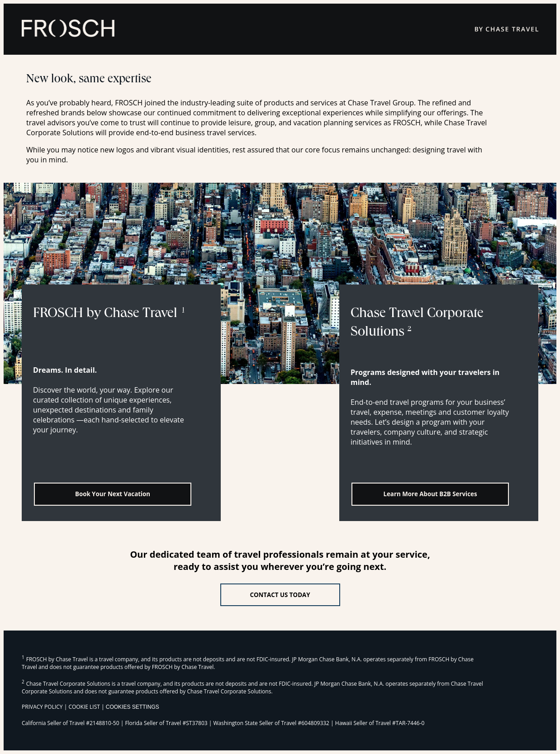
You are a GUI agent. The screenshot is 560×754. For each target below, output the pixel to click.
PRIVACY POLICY (42, 707)
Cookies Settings (133, 707)
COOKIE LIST (84, 707)
